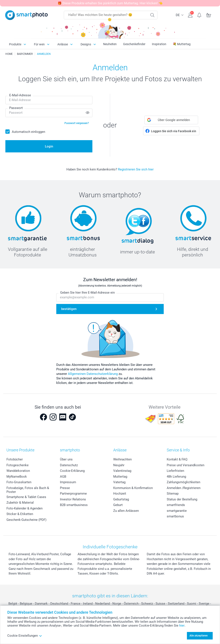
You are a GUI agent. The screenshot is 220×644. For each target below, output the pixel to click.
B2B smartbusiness (74, 505)
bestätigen (69, 309)
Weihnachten (122, 459)
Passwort (16, 108)
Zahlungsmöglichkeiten (183, 482)
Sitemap (173, 494)
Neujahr (119, 465)
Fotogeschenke (18, 465)
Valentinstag (122, 471)
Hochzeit (120, 494)
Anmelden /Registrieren (184, 488)
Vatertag (119, 482)
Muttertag (120, 477)
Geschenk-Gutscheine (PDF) (26, 520)
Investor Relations (73, 499)
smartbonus (175, 516)
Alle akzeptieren (199, 636)
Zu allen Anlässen (126, 511)
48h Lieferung (176, 477)
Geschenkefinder (134, 44)
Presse (65, 488)
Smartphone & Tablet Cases (26, 497)
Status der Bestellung (182, 499)
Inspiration (159, 44)
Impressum (68, 482)
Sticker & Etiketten (20, 514)
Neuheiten (110, 44)
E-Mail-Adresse (20, 95)
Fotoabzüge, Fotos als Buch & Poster (28, 490)
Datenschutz (69, 465)
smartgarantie (177, 511)
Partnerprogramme (73, 494)
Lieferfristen (175, 471)
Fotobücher (15, 459)
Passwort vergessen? (77, 123)
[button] (171, 120)
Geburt (118, 505)
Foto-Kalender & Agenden (24, 508)
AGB (63, 477)
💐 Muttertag (182, 44)
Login (49, 146)
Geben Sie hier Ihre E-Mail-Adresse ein (87, 293)
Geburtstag (121, 499)
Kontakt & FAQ (177, 459)
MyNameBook (17, 477)
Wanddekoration (18, 471)
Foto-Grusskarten (19, 482)
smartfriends (176, 505)
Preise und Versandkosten (186, 465)
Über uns (66, 459)
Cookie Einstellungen (25, 636)
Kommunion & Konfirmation (133, 488)
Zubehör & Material (20, 503)
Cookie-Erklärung (72, 471)
